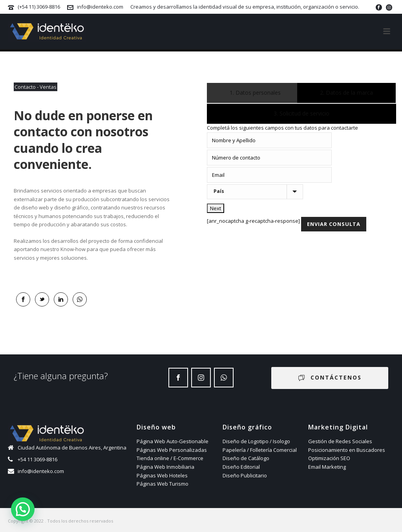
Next (216, 208)
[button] (23, 509)
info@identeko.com (100, 7)
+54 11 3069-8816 (37, 459)
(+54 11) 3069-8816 (39, 7)
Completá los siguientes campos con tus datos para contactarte (282, 128)
